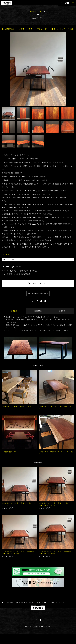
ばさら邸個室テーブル (9, 455)
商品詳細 (14, 312)
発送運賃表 (38, 312)
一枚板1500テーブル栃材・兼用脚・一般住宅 (17, 408)
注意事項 (62, 312)
